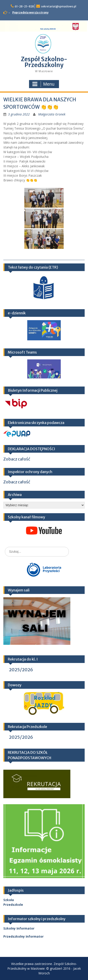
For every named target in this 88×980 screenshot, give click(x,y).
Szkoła (9, 900)
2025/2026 (21, 670)
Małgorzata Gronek (52, 114)
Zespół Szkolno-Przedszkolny (44, 62)
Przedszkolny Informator (23, 936)
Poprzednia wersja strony (30, 12)
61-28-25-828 (24, 6)
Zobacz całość (17, 459)
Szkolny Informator (19, 928)
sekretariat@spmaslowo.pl (59, 6)
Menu (43, 84)
